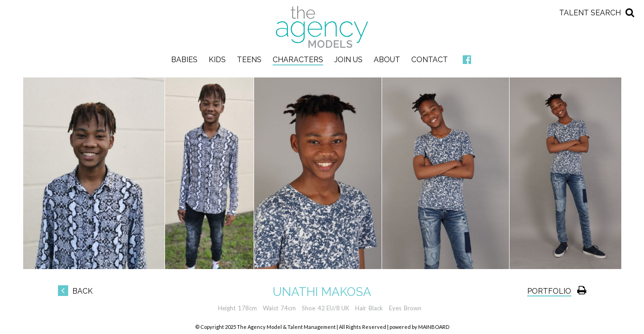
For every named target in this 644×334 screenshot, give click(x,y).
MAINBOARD (434, 327)
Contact (430, 60)
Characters (298, 60)
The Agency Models (322, 27)
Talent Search (590, 13)
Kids (217, 60)
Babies (184, 60)
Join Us (348, 60)
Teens (249, 60)
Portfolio (549, 291)
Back (75, 291)
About (387, 60)
